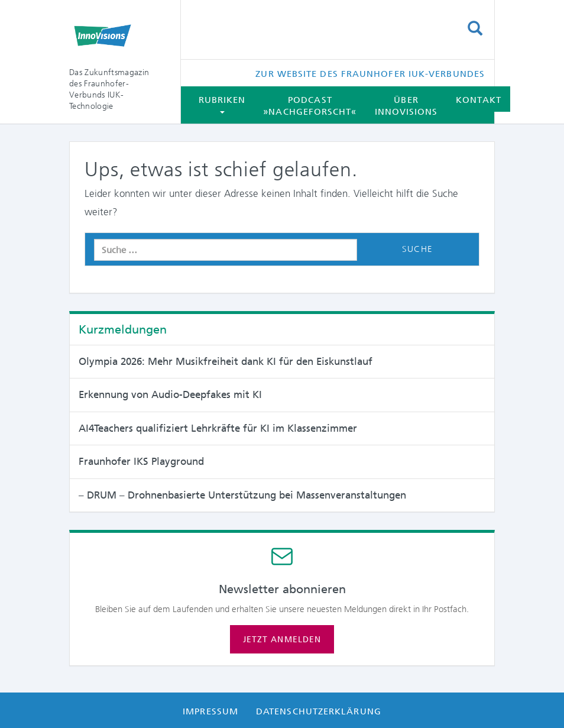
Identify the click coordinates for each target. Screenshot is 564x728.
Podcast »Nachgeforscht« (310, 106)
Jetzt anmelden (282, 639)
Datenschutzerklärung (319, 711)
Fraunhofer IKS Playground (141, 461)
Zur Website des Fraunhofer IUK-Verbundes (370, 74)
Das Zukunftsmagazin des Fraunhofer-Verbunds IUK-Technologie (109, 89)
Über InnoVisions (406, 106)
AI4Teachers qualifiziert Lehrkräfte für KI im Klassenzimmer (218, 428)
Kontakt (479, 100)
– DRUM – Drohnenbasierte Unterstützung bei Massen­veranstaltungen (242, 495)
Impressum (210, 711)
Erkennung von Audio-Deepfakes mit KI (170, 394)
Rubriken (222, 104)
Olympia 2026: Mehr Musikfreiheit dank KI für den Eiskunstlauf (226, 361)
